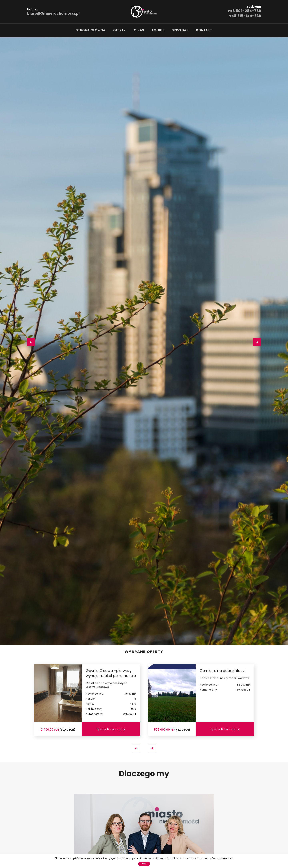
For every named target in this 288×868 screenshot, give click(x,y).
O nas (139, 30)
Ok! (144, 864)
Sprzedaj (180, 30)
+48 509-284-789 (244, 11)
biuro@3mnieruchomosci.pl (53, 13)
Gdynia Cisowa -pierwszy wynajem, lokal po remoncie (111, 673)
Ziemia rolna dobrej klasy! (223, 671)
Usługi (158, 30)
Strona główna (90, 30)
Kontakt (204, 30)
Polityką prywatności (132, 858)
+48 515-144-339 (245, 16)
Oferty (119, 30)
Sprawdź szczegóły (111, 729)
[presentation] (31, 342)
